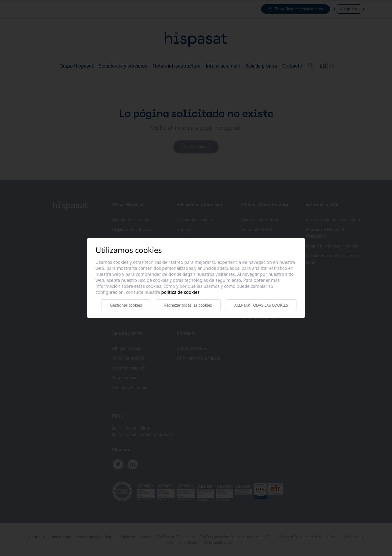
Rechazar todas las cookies (188, 305)
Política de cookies (180, 292)
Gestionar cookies (126, 305)
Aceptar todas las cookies (261, 305)
